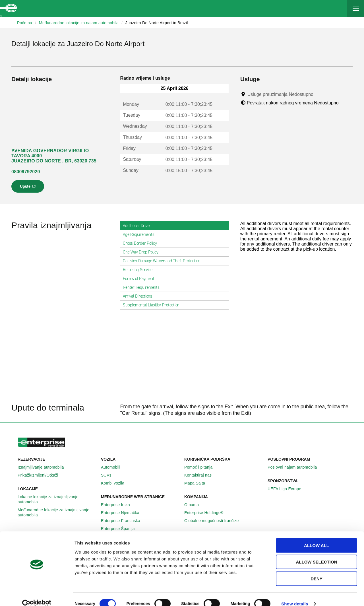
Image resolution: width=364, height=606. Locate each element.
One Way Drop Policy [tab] (143, 252)
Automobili (114, 467)
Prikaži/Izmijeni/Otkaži (41, 475)
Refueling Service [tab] (140, 270)
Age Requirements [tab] (141, 234)
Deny (317, 570)
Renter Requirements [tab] (143, 287)
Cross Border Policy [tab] (142, 243)
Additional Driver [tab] (139, 226)
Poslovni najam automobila (295, 467)
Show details (295, 595)
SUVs (109, 475)
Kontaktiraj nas (201, 475)
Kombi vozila (116, 483)
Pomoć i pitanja (201, 467)
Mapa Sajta (198, 483)
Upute (29, 188)
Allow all (317, 536)
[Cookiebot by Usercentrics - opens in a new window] (37, 595)
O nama (195, 505)
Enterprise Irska (119, 505)
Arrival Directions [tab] (140, 296)
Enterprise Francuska (124, 521)
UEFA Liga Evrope (288, 489)
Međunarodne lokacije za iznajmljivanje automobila (57, 512)
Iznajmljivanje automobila (44, 467)
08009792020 (26, 172)
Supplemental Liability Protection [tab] (153, 305)
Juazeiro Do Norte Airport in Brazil (157, 23)
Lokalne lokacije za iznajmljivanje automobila (57, 499)
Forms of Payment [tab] (141, 279)
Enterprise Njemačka (123, 513)
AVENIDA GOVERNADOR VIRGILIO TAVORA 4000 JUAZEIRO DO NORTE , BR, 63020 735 (54, 156)
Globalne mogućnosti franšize (215, 521)
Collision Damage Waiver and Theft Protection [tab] (164, 261)
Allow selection (317, 553)
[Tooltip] (319, 94)
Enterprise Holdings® (207, 513)
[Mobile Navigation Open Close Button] (355, 9)
